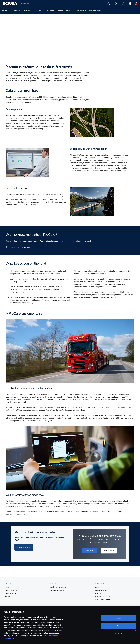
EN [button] (102, 3)
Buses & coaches (11, 590)
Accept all (118, 618)
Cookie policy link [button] (109, 551)
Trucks (7, 587)
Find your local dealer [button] (24, 547)
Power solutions (10, 593)
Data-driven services (57, 590)
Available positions (101, 590)
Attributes (8, 596)
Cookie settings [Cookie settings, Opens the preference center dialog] (118, 633)
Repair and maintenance (58, 587)
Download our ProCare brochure (21, 247)
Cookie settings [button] (90, 551)
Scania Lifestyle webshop (103, 599)
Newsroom (98, 593)
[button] (130, 3)
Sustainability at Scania (103, 596)
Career (97, 587)
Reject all (118, 626)
